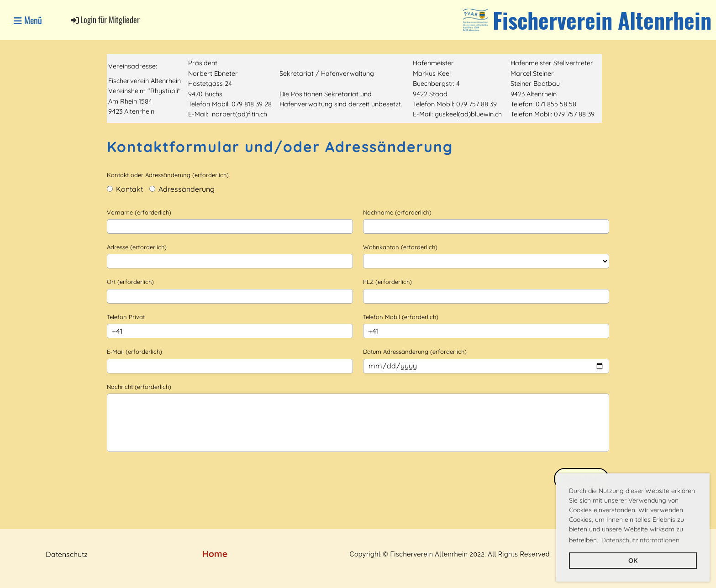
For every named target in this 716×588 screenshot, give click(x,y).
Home (215, 554)
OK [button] (633, 561)
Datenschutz (67, 554)
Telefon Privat (126, 317)
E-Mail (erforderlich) (134, 352)
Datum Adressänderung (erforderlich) (415, 352)
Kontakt (125, 189)
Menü (28, 20)
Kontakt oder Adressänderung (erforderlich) (168, 175)
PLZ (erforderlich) (387, 282)
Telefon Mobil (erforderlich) (401, 317)
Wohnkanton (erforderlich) (400, 247)
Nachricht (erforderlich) (139, 387)
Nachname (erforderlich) (397, 212)
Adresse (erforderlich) (137, 247)
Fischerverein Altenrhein (602, 20)
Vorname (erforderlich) (139, 212)
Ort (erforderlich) (130, 282)
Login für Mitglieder (105, 20)
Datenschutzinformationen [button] (640, 540)
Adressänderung (182, 189)
